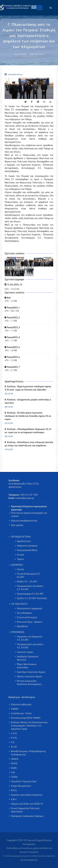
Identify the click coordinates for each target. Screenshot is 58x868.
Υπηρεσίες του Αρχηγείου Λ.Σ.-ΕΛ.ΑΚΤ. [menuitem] (30, 638)
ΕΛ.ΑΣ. (14, 747)
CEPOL (14, 763)
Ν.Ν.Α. (14, 790)
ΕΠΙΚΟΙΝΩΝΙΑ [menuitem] (18, 632)
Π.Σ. (13, 742)
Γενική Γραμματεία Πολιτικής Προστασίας (25, 810)
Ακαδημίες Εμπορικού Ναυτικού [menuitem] (28, 658)
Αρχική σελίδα (20, 54)
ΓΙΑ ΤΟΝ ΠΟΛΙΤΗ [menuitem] (19, 604)
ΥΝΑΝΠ (15, 709)
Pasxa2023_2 (12, 318)
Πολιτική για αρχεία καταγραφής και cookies (29, 515)
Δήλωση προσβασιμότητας (24, 521)
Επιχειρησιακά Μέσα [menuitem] (27, 550)
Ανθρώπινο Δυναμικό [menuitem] (27, 546)
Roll (8, 298)
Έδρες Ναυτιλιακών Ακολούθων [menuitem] (27, 666)
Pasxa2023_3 (12, 327)
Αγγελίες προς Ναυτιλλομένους (27, 795)
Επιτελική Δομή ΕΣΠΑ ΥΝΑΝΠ (26, 718)
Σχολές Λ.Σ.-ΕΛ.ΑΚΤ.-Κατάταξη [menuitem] (32, 598)
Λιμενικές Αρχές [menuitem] (25, 652)
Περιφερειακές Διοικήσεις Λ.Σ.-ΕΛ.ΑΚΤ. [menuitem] (30, 588)
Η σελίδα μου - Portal (21, 713)
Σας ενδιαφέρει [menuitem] (25, 613)
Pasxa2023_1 (12, 308)
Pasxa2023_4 (12, 337)
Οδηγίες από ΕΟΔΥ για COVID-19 (27, 804)
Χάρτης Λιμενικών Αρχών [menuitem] (30, 676)
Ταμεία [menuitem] (20, 559)
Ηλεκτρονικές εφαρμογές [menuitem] (30, 608)
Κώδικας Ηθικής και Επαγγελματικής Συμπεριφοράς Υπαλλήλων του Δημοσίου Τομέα (29, 726)
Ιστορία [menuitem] (20, 555)
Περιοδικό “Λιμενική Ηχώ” (24, 781)
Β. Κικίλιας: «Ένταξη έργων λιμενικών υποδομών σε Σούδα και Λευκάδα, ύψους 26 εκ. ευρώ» (28, 416)
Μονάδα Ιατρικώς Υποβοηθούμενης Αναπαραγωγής (28, 753)
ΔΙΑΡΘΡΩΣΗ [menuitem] (17, 565)
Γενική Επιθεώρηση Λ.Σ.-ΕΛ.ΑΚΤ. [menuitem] (29, 575)
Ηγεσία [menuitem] (20, 569)
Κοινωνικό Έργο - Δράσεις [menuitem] (30, 622)
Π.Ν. (13, 772)
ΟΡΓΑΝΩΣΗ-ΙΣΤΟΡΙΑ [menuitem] (21, 537)
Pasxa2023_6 (12, 357)
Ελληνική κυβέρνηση (21, 704)
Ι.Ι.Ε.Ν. (14, 733)
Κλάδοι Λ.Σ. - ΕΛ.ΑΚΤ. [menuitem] (27, 582)
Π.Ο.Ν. (14, 738)
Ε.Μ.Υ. (14, 799)
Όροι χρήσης (17, 525)
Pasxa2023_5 (12, 347)
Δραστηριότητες (37, 54)
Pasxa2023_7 (12, 367)
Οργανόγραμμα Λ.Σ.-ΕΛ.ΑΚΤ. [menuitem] (30, 594)
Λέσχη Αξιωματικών (21, 786)
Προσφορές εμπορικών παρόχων (27, 816)
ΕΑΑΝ (14, 768)
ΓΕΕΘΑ (14, 777)
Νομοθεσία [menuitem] (22, 626)
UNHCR (15, 759)
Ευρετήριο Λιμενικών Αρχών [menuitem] (31, 672)
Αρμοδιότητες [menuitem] (24, 541)
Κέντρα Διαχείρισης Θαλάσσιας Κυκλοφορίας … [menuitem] (30, 683)
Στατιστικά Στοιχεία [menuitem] (27, 617)
